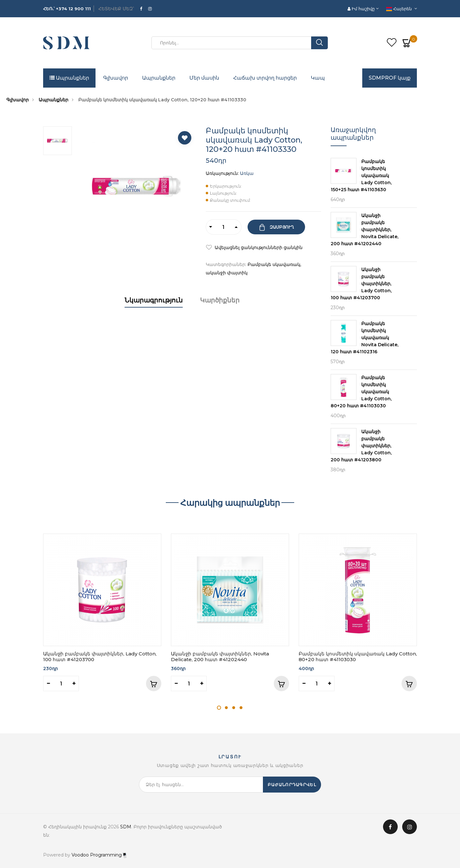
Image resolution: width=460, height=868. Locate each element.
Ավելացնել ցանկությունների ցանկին (258, 247)
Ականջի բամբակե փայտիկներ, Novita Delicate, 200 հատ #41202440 (220, 657)
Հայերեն (400, 9)
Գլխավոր (116, 78)
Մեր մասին (204, 78)
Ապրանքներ (69, 78)
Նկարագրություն (154, 300)
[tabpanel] (102, 612)
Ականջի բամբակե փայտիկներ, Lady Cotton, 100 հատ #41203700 (100, 657)
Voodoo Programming (99, 855)
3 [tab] (234, 708)
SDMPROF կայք (390, 78)
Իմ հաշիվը (362, 9)
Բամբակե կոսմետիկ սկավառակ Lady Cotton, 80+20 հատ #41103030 (358, 657)
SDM (126, 827)
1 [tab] (219, 708)
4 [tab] (241, 708)
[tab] (154, 307)
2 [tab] (226, 708)
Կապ (318, 78)
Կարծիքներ (220, 300)
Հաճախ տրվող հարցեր (265, 78)
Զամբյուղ (281, 227)
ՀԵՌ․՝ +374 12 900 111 (67, 9)
